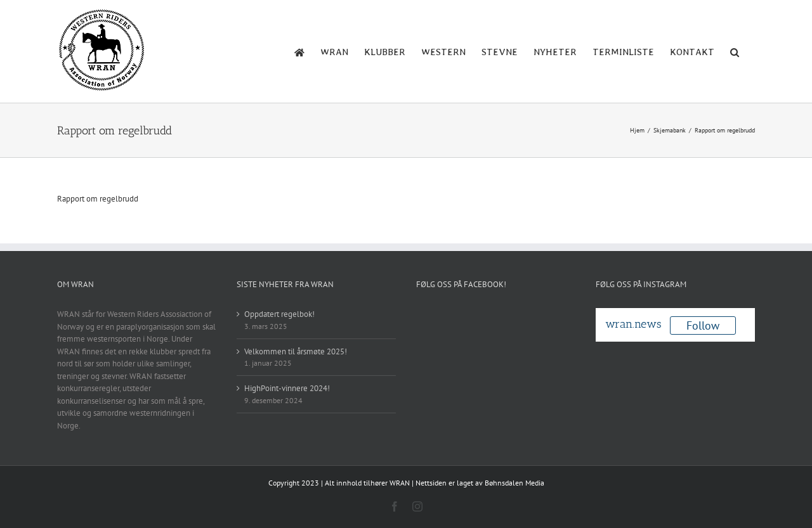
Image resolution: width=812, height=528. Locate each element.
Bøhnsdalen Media (514, 483)
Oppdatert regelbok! (279, 314)
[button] (735, 51)
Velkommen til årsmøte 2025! (296, 351)
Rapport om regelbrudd (98, 199)
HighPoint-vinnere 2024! (287, 388)
